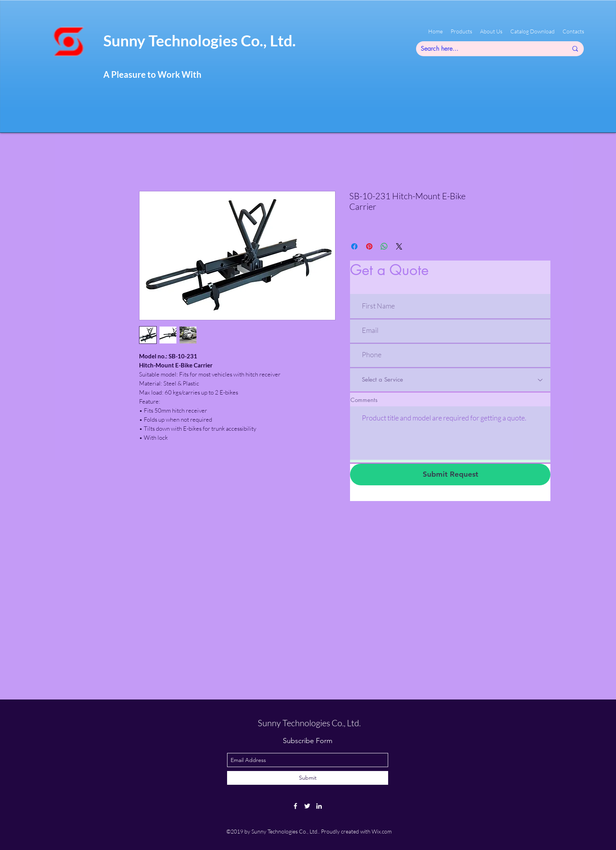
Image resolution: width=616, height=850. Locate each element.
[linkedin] (319, 806)
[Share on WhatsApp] (384, 246)
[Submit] (308, 778)
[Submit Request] (450, 475)
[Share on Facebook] (354, 246)
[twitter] (307, 806)
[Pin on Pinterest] (369, 246)
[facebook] (295, 806)
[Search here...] (488, 49)
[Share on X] (399, 246)
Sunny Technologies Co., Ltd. (200, 40)
